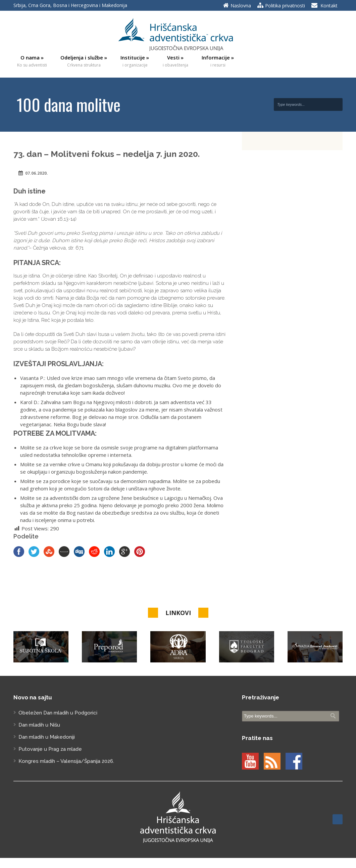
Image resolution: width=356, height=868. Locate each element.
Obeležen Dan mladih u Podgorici (58, 713)
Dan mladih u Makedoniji (47, 737)
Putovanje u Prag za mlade (50, 749)
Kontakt (329, 6)
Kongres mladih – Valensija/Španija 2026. (66, 761)
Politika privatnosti (285, 6)
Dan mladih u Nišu (39, 725)
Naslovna (241, 6)
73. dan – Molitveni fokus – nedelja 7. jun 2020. (107, 154)
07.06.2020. (37, 173)
